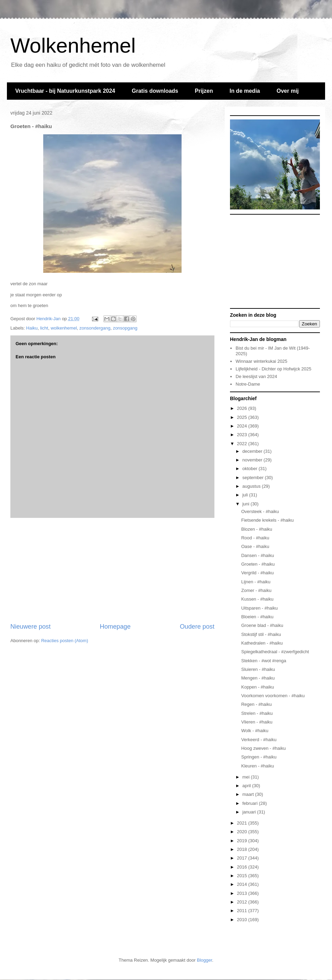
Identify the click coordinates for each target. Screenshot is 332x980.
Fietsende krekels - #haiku (267, 520)
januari (250, 812)
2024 (243, 426)
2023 (243, 435)
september (254, 478)
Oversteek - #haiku (260, 511)
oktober (251, 469)
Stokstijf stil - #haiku (261, 634)
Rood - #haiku (255, 538)
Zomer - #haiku (256, 590)
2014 (243, 884)
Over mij (288, 91)
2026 (243, 408)
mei (247, 777)
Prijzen (204, 91)
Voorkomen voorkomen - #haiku (273, 696)
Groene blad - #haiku (262, 625)
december (253, 451)
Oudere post (197, 627)
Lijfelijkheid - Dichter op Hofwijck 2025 (273, 369)
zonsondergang (95, 328)
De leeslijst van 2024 (256, 376)
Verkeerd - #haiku (259, 740)
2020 (243, 832)
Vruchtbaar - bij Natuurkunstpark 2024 (65, 91)
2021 (243, 823)
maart (249, 794)
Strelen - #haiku (257, 713)
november (253, 460)
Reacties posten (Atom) (65, 641)
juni (247, 504)
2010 (243, 920)
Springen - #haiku (259, 757)
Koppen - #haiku (257, 687)
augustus (252, 486)
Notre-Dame (248, 384)
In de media (245, 91)
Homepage (115, 627)
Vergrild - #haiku (257, 573)
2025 (243, 417)
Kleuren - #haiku (257, 766)
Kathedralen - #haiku (262, 643)
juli (246, 495)
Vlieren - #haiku (257, 722)
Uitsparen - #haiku (259, 608)
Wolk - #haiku (255, 731)
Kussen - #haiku (257, 599)
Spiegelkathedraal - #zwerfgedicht (275, 652)
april (247, 786)
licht (44, 328)
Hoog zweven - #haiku (263, 748)
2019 (243, 841)
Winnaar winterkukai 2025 (261, 361)
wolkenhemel (64, 328)
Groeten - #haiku (258, 564)
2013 (243, 893)
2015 (243, 876)
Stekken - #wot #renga (264, 661)
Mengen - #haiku (258, 678)
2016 (243, 867)
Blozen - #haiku (257, 529)
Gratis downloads (155, 91)
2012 (243, 902)
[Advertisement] (112, 570)
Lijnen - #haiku (256, 582)
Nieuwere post (30, 627)
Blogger (204, 960)
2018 (243, 849)
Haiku (32, 328)
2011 (243, 911)
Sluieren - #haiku (258, 669)
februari (251, 803)
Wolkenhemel (73, 46)
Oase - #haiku (255, 546)
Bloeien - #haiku (257, 617)
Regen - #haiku (256, 704)
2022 (243, 444)
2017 (243, 858)
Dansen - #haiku (257, 555)
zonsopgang (125, 328)
